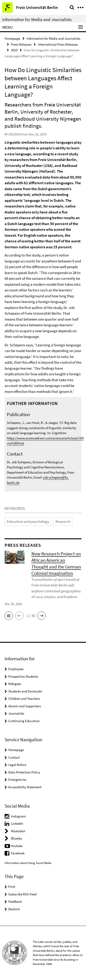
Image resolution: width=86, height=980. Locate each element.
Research (63, 521)
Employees (16, 669)
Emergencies (17, 779)
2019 (14, 50)
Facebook (18, 853)
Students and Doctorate (25, 691)
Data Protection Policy (24, 772)
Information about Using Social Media (28, 863)
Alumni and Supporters (25, 706)
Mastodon (18, 831)
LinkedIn (17, 823)
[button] (9, 616)
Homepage (12, 38)
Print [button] (12, 887)
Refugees (15, 684)
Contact (14, 757)
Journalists (16, 713)
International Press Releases (58, 44)
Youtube (17, 846)
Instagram (18, 816)
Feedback (15, 901)
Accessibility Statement (25, 787)
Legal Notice (17, 765)
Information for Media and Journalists (37, 19)
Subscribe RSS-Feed (22, 894)
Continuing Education (24, 721)
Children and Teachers (24, 699)
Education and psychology (28, 521)
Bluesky (17, 838)
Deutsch (14, 909)
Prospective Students (23, 676)
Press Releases (21, 44)
